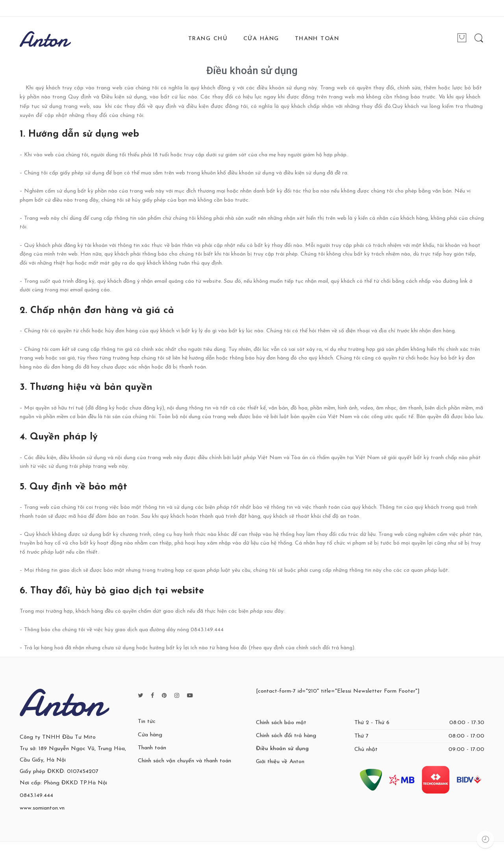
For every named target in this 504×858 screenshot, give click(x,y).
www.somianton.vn (42, 808)
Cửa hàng (150, 735)
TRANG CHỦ (208, 39)
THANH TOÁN (317, 39)
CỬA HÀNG (261, 39)
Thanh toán (152, 748)
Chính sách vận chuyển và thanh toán (184, 761)
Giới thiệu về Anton (280, 762)
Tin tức (147, 722)
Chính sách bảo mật (281, 723)
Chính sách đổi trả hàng (286, 736)
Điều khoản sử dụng (252, 70)
